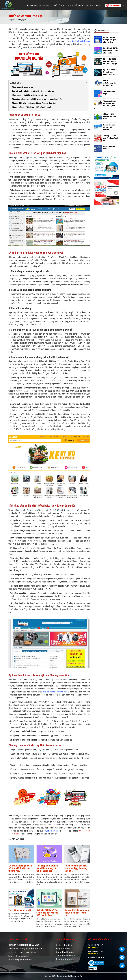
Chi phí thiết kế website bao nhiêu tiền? (110, 117)
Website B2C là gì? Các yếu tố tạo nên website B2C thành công (48, 913)
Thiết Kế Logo (59, 6)
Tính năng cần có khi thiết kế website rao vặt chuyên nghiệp (37, 99)
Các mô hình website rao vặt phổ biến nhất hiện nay (33, 91)
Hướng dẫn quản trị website (65, 959)
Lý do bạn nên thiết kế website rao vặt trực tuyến (32, 95)
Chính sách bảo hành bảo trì (65, 952)
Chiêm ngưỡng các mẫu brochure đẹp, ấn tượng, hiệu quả (76, 868)
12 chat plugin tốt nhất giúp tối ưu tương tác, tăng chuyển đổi (47, 868)
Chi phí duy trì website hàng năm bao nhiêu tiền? (110, 83)
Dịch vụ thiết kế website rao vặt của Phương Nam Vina (34, 103)
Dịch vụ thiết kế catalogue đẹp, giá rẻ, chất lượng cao (77, 913)
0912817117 (113, 6)
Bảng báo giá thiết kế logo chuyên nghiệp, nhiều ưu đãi (111, 51)
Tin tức (90, 6)
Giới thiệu (34, 6)
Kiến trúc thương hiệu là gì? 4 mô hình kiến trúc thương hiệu (20, 868)
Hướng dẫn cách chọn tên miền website (109, 127)
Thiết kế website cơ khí (20, 910)
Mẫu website (80, 6)
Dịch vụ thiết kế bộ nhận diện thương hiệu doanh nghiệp (110, 62)
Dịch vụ (69, 6)
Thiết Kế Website (45, 6)
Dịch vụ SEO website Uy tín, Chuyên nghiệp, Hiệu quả (110, 72)
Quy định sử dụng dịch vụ (64, 945)
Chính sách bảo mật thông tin (65, 956)
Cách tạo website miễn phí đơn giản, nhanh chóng (110, 40)
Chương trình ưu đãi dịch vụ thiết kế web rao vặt (32, 107)
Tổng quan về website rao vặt (24, 87)
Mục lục (48, 83)
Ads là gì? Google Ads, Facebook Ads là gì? (111, 138)
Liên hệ (98, 6)
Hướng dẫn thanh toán (63, 949)
